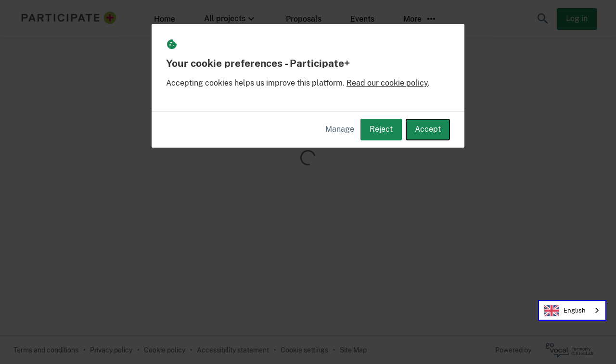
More (420, 19)
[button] (543, 19)
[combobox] (572, 310)
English (565, 311)
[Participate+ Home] (66, 19)
